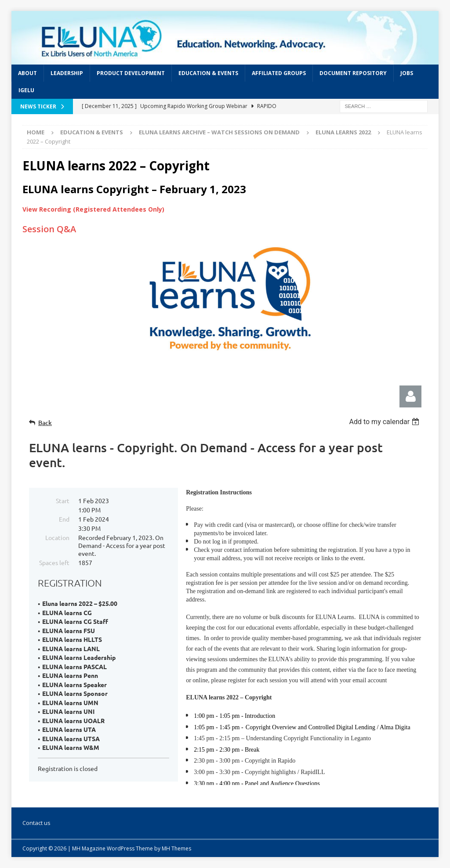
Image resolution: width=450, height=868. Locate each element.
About (27, 73)
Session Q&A (49, 229)
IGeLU (26, 90)
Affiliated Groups (279, 73)
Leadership (67, 73)
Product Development (131, 73)
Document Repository (353, 73)
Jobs (407, 73)
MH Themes (176, 848)
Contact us (36, 823)
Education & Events (208, 73)
